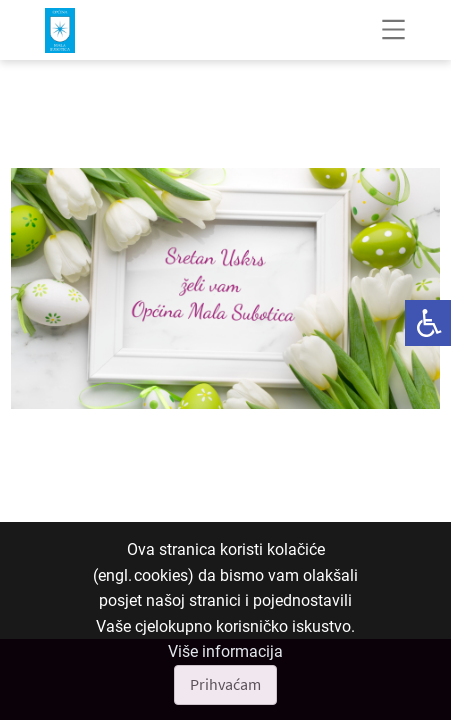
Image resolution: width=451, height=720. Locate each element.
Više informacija (225, 651)
